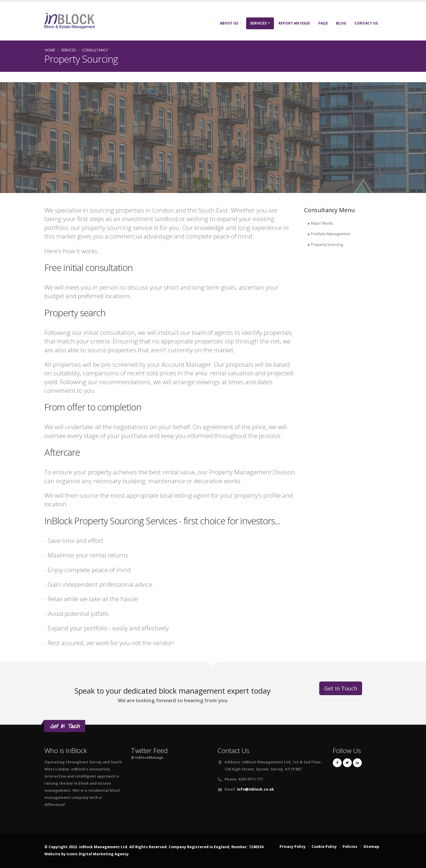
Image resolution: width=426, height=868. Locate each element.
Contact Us (366, 23)
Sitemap (371, 847)
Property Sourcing (327, 245)
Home (50, 50)
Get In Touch (341, 688)
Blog (341, 23)
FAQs (323, 23)
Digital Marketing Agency (104, 854)
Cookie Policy (324, 847)
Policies (350, 847)
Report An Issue (294, 23)
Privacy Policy (293, 847)
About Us (229, 23)
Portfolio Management (331, 234)
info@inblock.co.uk (255, 789)
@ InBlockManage (147, 757)
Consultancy (95, 50)
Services (258, 23)
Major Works (322, 223)
